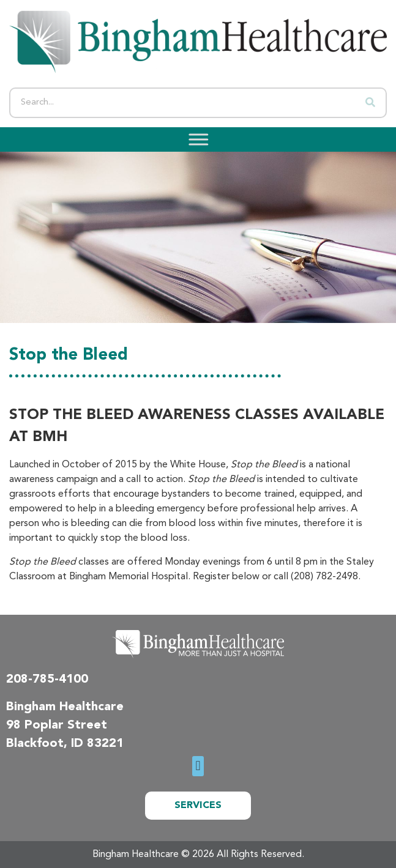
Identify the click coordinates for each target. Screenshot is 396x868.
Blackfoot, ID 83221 (65, 744)
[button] (198, 766)
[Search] (370, 103)
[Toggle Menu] (195, 139)
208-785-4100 (47, 680)
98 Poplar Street (57, 725)
